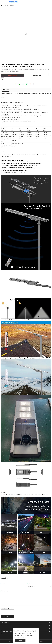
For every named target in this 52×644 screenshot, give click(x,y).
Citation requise (12, 75)
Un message (4, 591)
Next (49, 34)
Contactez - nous (37, 75)
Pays (28, 584)
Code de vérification (6, 609)
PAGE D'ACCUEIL (2, 5)
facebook (16, 84)
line (20, 84)
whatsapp (27, 84)
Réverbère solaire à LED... (9, 5)
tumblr (34, 84)
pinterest (31, 84)
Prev (2, 34)
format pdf (2, 79)
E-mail (3, 584)
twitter (23, 84)
